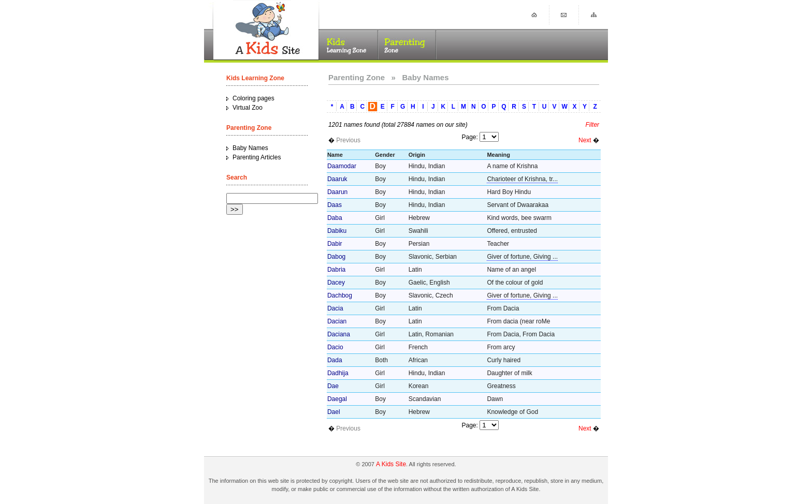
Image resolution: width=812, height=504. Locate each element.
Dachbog (340, 295)
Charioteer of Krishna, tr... (522, 179)
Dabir (335, 244)
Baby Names (250, 148)
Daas (335, 205)
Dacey (336, 283)
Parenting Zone (357, 77)
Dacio (335, 347)
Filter (592, 125)
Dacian (337, 321)
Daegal (337, 399)
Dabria (336, 270)
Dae (333, 386)
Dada (335, 360)
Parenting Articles (257, 157)
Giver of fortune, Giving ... (522, 257)
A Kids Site (391, 464)
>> (235, 209)
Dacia (335, 308)
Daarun (337, 192)
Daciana (339, 334)
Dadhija (338, 373)
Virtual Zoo (248, 108)
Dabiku (337, 231)
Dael (334, 412)
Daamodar (342, 166)
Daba (335, 218)
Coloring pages (253, 98)
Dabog (336, 257)
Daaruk (337, 179)
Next (585, 140)
